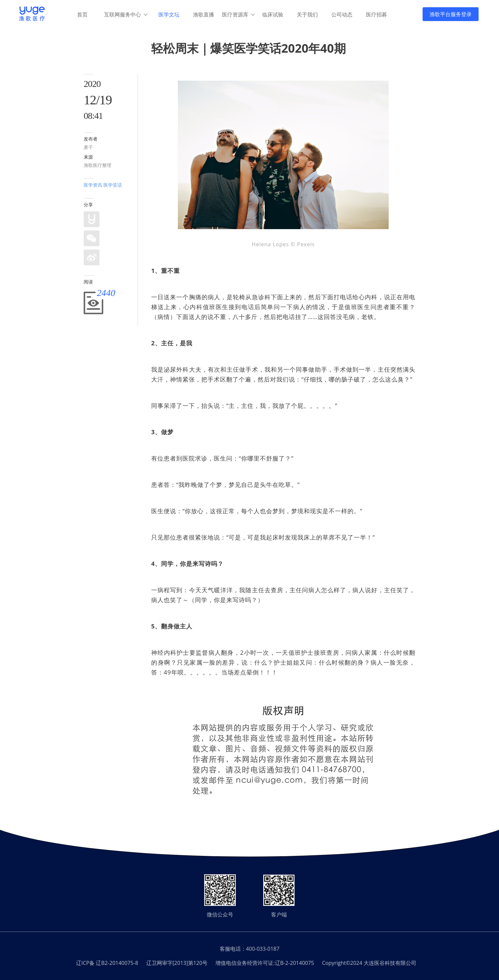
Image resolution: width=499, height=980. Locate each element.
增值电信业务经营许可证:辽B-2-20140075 (265, 963)
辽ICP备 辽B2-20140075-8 (107, 963)
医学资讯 (93, 185)
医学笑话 (113, 185)
